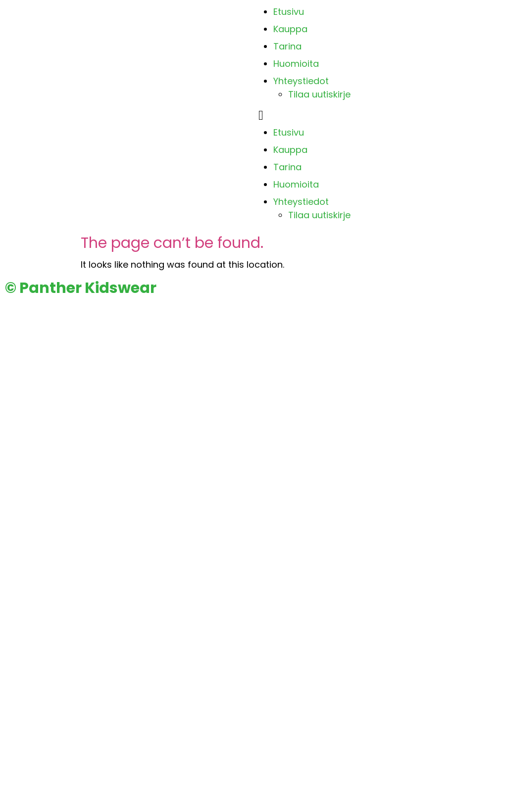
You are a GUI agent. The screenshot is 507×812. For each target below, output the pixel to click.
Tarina (287, 46)
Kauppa (290, 29)
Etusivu (289, 12)
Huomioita (296, 64)
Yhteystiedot (301, 81)
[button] (380, 116)
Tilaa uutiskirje (319, 94)
